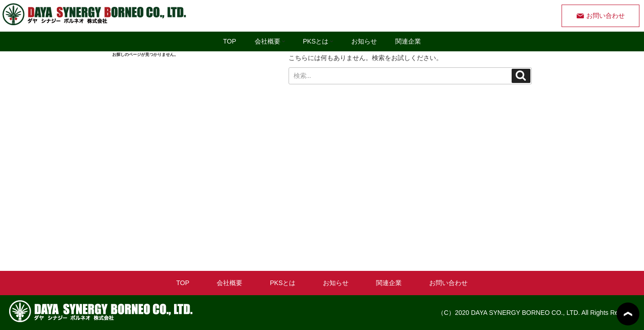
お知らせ (364, 41)
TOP (230, 41)
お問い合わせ (606, 16)
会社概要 (272, 41)
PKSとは (320, 41)
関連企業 (408, 41)
